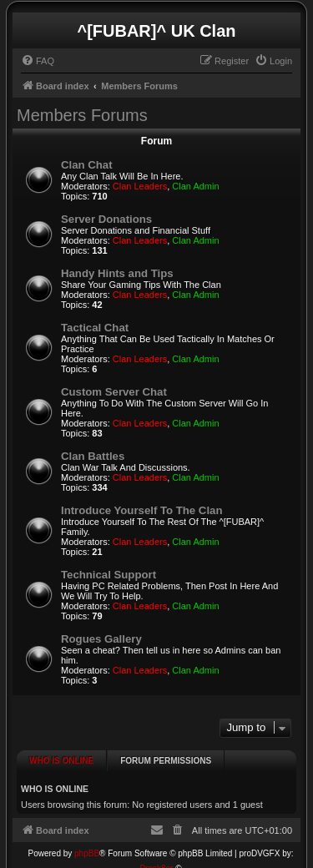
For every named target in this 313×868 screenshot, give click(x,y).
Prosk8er (156, 858)
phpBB (87, 843)
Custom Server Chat (114, 392)
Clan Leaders (140, 186)
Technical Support (109, 575)
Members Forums (82, 115)
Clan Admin (195, 186)
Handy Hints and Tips (117, 273)
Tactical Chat (95, 328)
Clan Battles (93, 456)
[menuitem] (38, 61)
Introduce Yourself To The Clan (141, 510)
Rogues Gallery (101, 639)
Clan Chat (87, 165)
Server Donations (106, 219)
